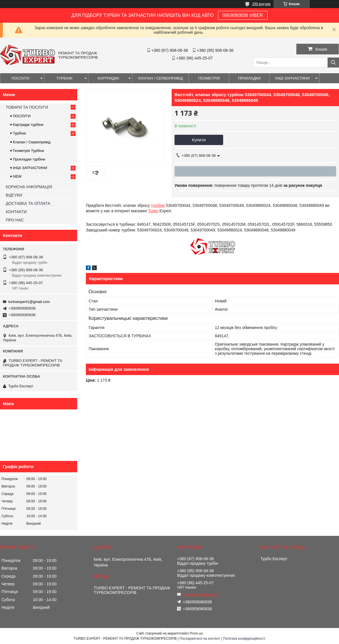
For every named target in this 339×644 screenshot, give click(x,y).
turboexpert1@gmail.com (29, 302)
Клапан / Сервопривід (32, 142)
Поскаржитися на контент (200, 639)
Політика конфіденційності (244, 639)
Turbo (153, 211)
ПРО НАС (15, 220)
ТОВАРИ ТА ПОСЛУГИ (27, 107)
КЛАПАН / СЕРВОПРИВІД (160, 78)
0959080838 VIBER (243, 15)
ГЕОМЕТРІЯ (209, 78)
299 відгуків (261, 4)
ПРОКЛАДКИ (249, 78)
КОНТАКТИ (16, 212)
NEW (17, 176)
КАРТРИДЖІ (109, 78)
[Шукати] (333, 63)
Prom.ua (196, 633)
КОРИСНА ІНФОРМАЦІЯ (29, 187)
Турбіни (19, 133)
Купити (199, 140)
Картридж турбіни (28, 125)
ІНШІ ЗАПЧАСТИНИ (292, 78)
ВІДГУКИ (14, 195)
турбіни (158, 205)
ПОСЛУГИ (20, 78)
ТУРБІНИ (64, 78)
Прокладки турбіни (29, 159)
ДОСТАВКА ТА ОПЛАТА (28, 203)
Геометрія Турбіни (28, 151)
